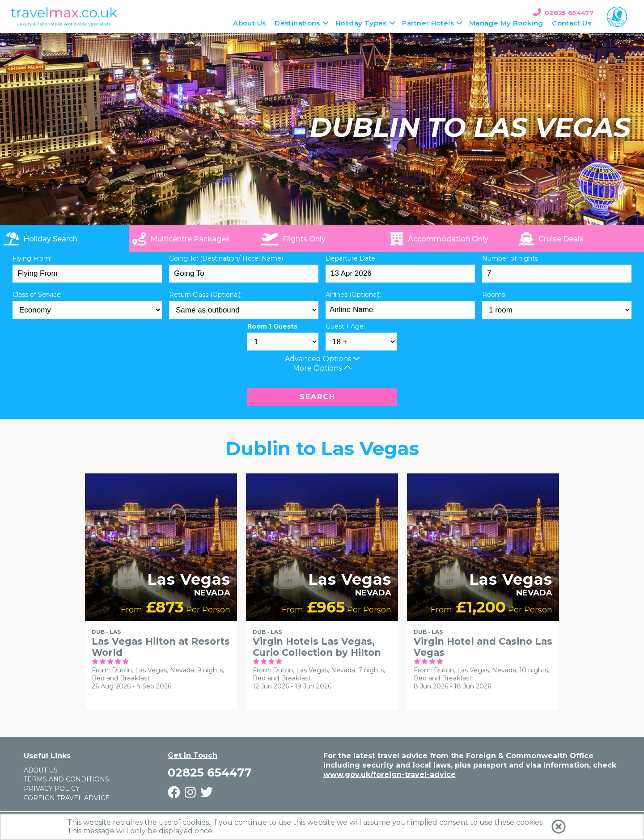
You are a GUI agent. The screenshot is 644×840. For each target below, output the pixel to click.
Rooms (494, 295)
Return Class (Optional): (205, 295)
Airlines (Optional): (353, 295)
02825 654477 (569, 13)
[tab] (64, 239)
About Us (41, 770)
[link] (580, 239)
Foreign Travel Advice (67, 798)
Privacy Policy (52, 789)
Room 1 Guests (272, 326)
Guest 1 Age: (345, 326)
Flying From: (32, 258)
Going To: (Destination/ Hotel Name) (226, 258)
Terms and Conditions (66, 779)
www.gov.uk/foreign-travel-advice (390, 775)
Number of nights (510, 258)
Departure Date (350, 258)
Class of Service (37, 295)
